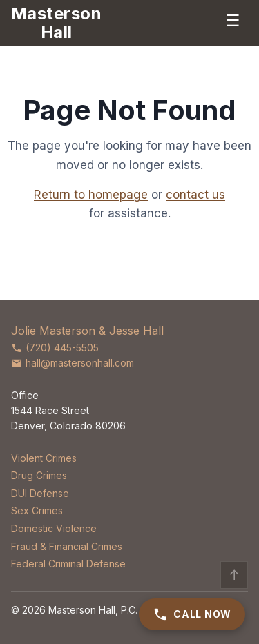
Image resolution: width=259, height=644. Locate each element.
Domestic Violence (54, 528)
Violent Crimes (44, 458)
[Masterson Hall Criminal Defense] (56, 23)
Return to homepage (91, 195)
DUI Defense (40, 493)
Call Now (192, 614)
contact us (195, 195)
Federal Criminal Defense (68, 564)
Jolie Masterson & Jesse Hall (87, 331)
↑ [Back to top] (234, 575)
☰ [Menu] (233, 20)
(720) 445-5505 (55, 348)
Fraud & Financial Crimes (67, 546)
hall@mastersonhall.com (73, 363)
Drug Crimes (39, 475)
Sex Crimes (37, 510)
